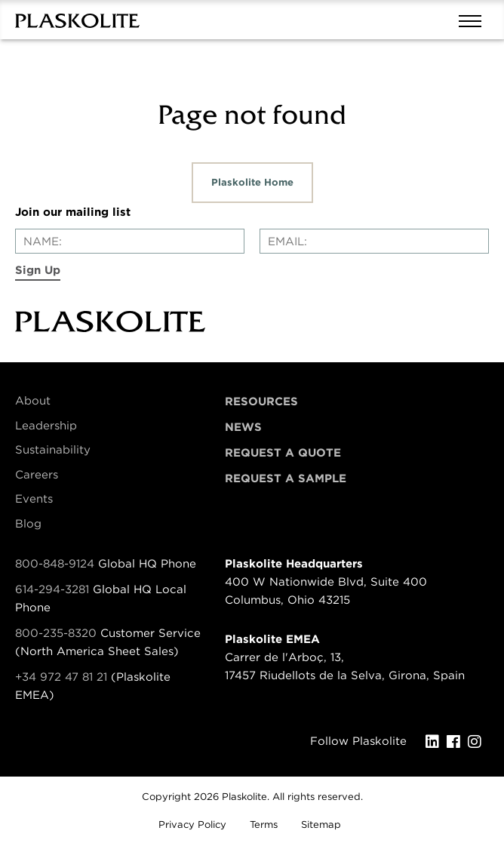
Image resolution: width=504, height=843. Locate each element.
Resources (261, 402)
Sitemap (321, 825)
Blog (28, 524)
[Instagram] (478, 742)
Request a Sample (286, 478)
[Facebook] (457, 742)
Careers (37, 475)
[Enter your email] (374, 241)
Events (34, 499)
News (243, 427)
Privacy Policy (192, 825)
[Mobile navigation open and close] (474, 20)
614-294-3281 (54, 589)
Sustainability (53, 450)
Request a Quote (283, 453)
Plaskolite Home (252, 182)
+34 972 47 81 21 (61, 677)
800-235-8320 (56, 633)
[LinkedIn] (436, 742)
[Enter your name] (130, 241)
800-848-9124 (55, 564)
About (33, 401)
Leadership (46, 426)
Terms (264, 825)
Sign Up (38, 270)
